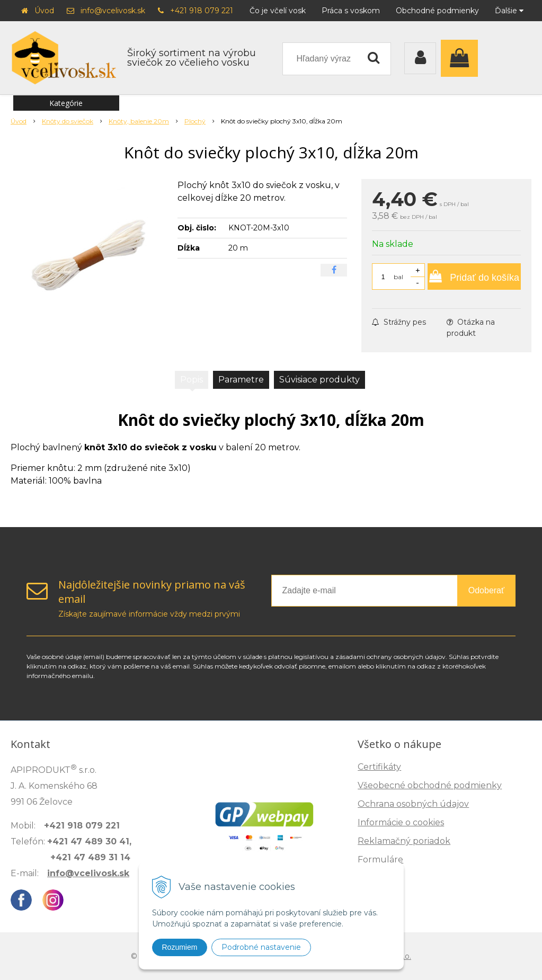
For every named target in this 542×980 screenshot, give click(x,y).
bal (398, 277)
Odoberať (486, 590)
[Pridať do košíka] (474, 277)
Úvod (44, 11)
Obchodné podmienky (437, 11)
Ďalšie (509, 11)
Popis (192, 380)
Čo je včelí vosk (278, 11)
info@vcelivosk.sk (113, 11)
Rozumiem (180, 947)
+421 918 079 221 (202, 11)
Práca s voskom (351, 11)
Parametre (241, 380)
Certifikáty (379, 767)
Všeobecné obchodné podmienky (430, 785)
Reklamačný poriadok (404, 841)
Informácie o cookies (401, 822)
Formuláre (380, 859)
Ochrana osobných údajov (413, 804)
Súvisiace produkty (319, 380)
